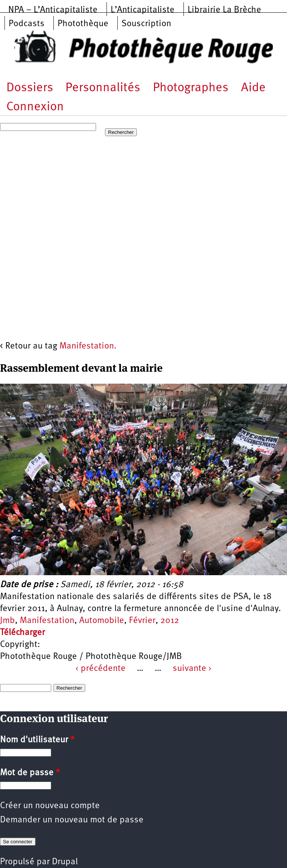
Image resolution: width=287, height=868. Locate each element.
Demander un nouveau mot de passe (72, 820)
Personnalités (103, 88)
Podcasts (27, 24)
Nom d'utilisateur (37, 740)
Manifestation (47, 621)
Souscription (146, 24)
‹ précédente (101, 669)
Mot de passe (30, 773)
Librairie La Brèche (224, 10)
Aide (253, 88)
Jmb (7, 621)
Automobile (102, 621)
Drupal (65, 862)
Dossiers (30, 88)
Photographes (191, 88)
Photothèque (83, 24)
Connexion (35, 107)
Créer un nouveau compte (50, 806)
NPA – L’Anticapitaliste (53, 10)
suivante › (192, 669)
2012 (170, 621)
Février (142, 621)
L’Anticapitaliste (143, 10)
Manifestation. (88, 346)
